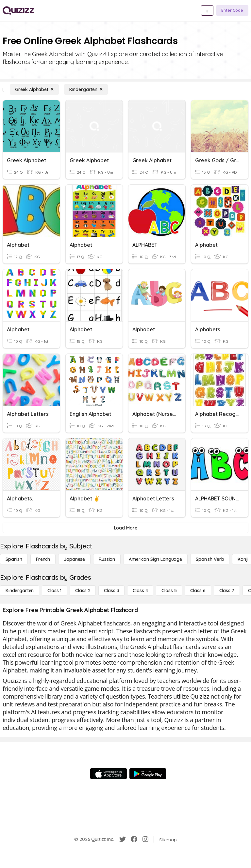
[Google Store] (148, 774)
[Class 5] (169, 591)
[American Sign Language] (155, 559)
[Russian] (107, 559)
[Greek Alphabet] (34, 89)
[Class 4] (140, 591)
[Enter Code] (232, 10)
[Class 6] (198, 591)
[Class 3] (111, 591)
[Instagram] (145, 839)
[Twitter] (123, 839)
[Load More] (125, 528)
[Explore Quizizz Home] (18, 10)
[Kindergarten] (86, 89)
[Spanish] (14, 559)
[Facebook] (134, 839)
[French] (43, 559)
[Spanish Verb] (210, 559)
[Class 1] (54, 591)
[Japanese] (74, 559)
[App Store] (109, 774)
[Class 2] (83, 591)
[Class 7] (227, 591)
